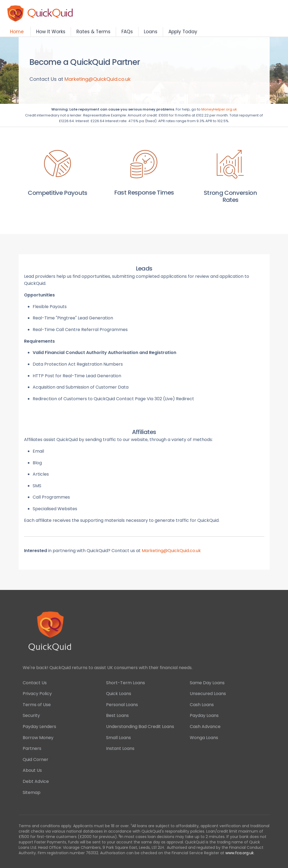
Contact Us (35, 683)
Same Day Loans (207, 683)
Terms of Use (37, 705)
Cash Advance (205, 727)
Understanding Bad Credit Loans (140, 727)
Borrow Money (38, 738)
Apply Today (183, 32)
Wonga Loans (204, 738)
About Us (32, 770)
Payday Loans (204, 715)
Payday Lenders (39, 727)
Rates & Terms (93, 32)
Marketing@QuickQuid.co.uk (98, 79)
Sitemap (32, 792)
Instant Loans (120, 748)
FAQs (127, 32)
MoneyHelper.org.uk (219, 109)
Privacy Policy (37, 694)
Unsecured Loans (208, 694)
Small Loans (118, 738)
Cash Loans (202, 705)
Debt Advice (36, 781)
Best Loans (117, 715)
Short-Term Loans (126, 683)
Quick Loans (119, 694)
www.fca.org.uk (240, 853)
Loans (151, 32)
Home (17, 32)
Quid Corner (35, 760)
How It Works (51, 32)
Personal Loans (122, 705)
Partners (32, 748)
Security (31, 715)
